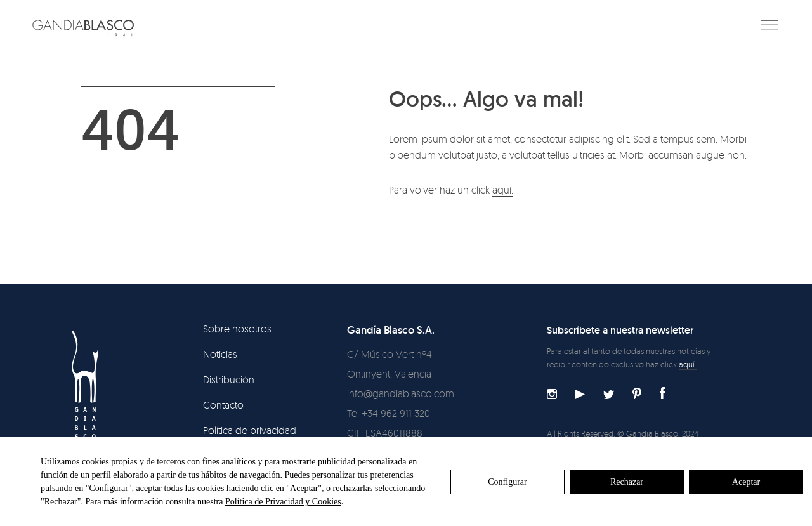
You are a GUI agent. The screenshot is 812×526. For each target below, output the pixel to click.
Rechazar (627, 482)
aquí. (503, 190)
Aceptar (746, 482)
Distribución (229, 379)
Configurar (507, 482)
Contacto (223, 405)
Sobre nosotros (237, 329)
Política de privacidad (250, 430)
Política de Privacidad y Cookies (283, 502)
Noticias (220, 354)
